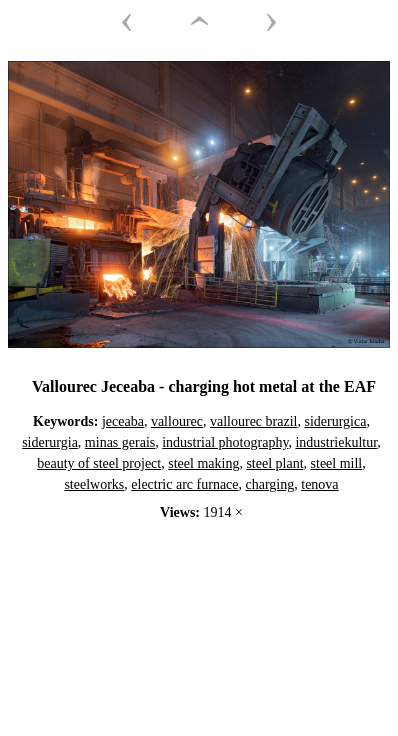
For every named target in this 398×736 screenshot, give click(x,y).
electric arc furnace (184, 484)
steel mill (337, 463)
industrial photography (225, 442)
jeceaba (123, 421)
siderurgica (335, 421)
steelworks (94, 484)
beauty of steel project (99, 463)
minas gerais (120, 442)
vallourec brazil (253, 421)
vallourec (177, 421)
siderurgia (50, 442)
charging (270, 484)
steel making (203, 463)
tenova (319, 484)
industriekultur (336, 442)
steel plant (274, 463)
